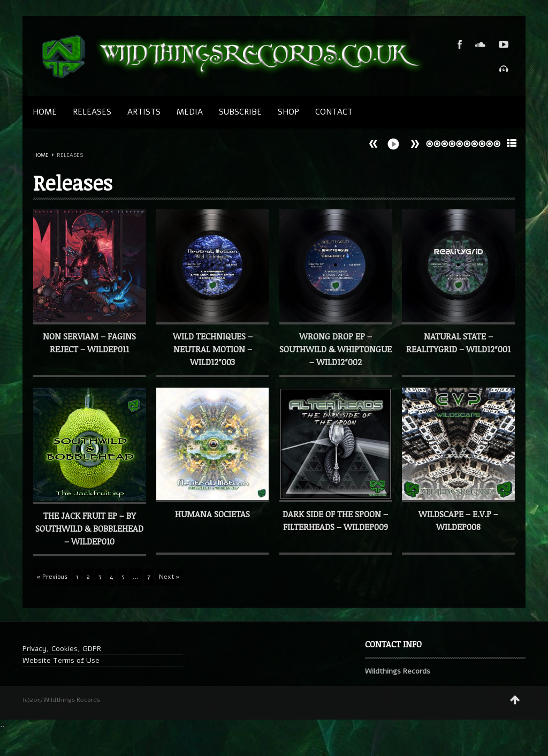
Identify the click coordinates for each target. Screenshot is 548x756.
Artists (144, 112)
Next (374, 144)
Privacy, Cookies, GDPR (62, 649)
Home (45, 112)
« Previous (52, 577)
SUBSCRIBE (240, 112)
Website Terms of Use (61, 660)
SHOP (288, 112)
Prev (415, 144)
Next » (169, 577)
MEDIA (190, 112)
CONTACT (334, 112)
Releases (92, 112)
